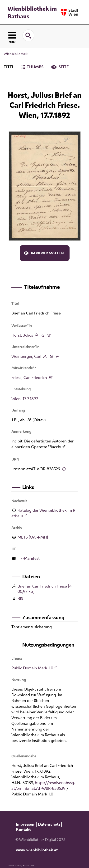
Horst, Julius (22, 335)
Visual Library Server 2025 (21, 866)
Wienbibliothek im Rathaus (32, 12)
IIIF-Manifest (29, 558)
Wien (16, 399)
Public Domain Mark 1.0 (32, 668)
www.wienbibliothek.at (37, 850)
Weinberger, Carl (26, 356)
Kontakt (23, 829)
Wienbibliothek (16, 54)
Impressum (26, 824)
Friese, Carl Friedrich (29, 378)
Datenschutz (49, 824)
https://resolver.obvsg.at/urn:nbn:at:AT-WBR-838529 (43, 785)
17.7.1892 (30, 399)
